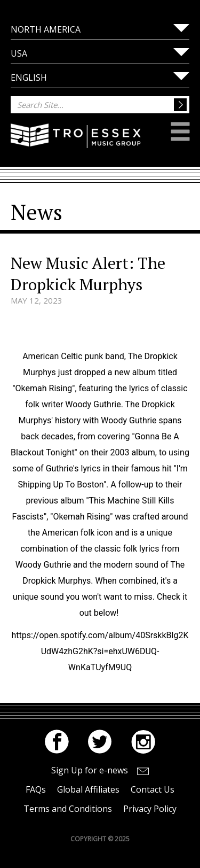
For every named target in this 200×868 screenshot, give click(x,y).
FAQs (36, 789)
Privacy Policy (150, 809)
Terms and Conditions (68, 809)
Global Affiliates (88, 789)
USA (19, 53)
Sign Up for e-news (90, 770)
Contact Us (153, 789)
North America (46, 29)
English (29, 77)
